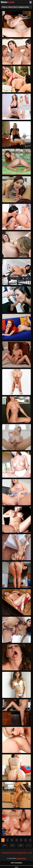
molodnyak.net (21, 858)
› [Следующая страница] (29, 845)
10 (21, 845)
